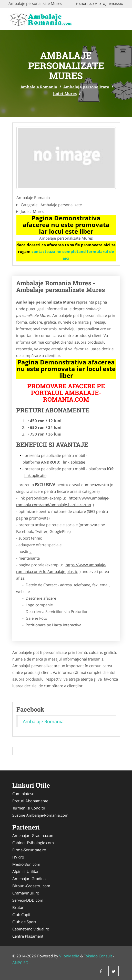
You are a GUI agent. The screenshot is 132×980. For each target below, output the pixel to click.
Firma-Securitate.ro (29, 850)
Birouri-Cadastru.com (31, 886)
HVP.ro (18, 857)
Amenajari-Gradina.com (33, 835)
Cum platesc (23, 794)
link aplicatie (74, 462)
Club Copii (21, 915)
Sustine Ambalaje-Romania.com (40, 815)
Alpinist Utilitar (26, 871)
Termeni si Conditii (29, 808)
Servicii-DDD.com (28, 900)
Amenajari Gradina (29, 879)
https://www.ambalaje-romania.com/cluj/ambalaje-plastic (61, 568)
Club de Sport (24, 922)
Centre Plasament (28, 936)
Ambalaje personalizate (86, 87)
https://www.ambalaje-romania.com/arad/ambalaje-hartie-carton (63, 501)
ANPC (17, 963)
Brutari (18, 907)
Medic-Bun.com (26, 864)
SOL (27, 963)
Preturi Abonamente (30, 801)
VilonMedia (69, 956)
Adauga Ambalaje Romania (99, 4)
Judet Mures (65, 93)
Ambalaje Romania (39, 87)
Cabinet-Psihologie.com (33, 843)
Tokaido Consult (98, 956)
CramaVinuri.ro (26, 893)
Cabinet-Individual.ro (31, 929)
